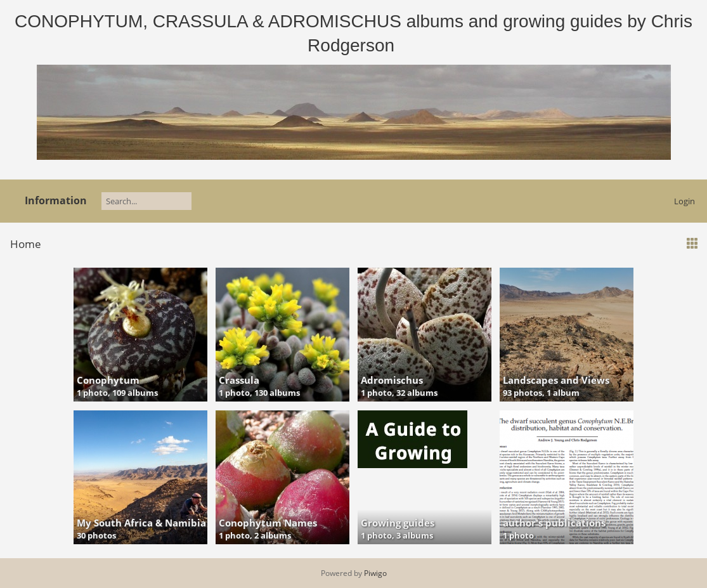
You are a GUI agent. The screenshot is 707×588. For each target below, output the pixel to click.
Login (684, 201)
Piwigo (375, 573)
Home (26, 244)
